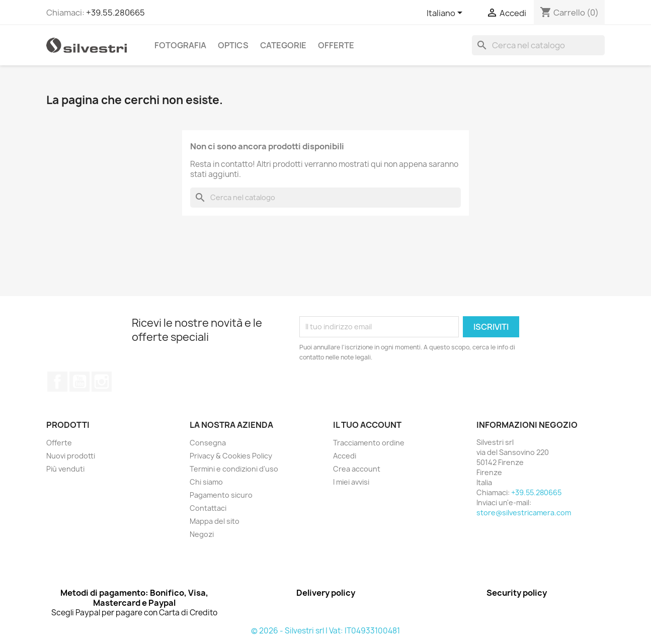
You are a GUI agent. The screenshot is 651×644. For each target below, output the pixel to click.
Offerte (336, 45)
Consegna (208, 443)
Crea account (357, 469)
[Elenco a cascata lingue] (446, 14)
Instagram (102, 382)
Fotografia (180, 45)
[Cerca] (538, 45)
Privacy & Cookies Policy (231, 456)
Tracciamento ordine (369, 443)
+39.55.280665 (115, 13)
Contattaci (208, 508)
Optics (233, 45)
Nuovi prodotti (71, 456)
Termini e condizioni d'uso (234, 469)
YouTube (79, 382)
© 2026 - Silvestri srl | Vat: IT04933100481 (326, 631)
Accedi (345, 456)
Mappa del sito (215, 521)
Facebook (57, 382)
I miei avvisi (351, 482)
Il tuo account (367, 425)
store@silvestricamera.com (524, 513)
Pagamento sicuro (221, 495)
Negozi (202, 534)
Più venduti (65, 469)
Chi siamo (206, 482)
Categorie (283, 45)
